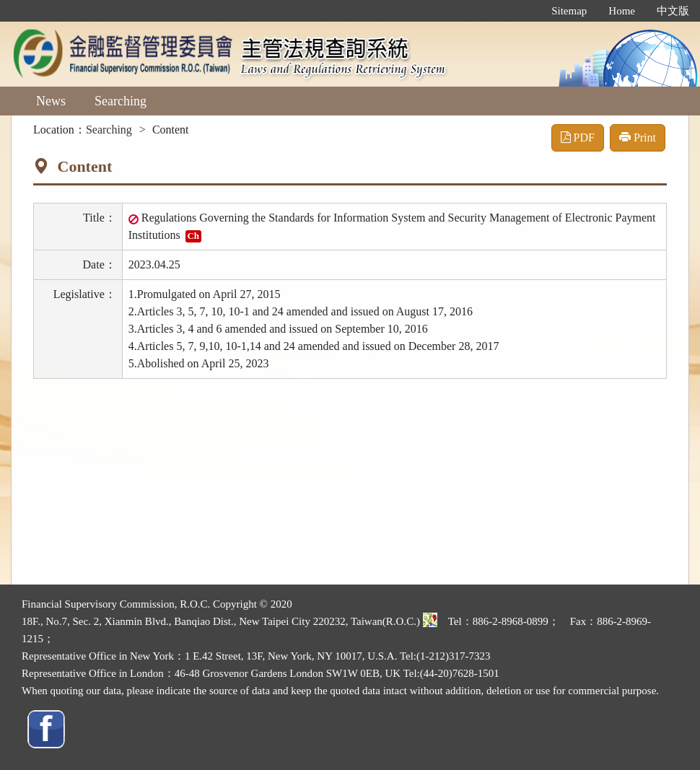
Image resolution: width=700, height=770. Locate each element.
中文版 (673, 11)
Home (622, 11)
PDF (578, 137)
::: (526, 11)
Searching (121, 101)
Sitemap (569, 11)
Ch (193, 236)
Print (638, 137)
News (51, 101)
